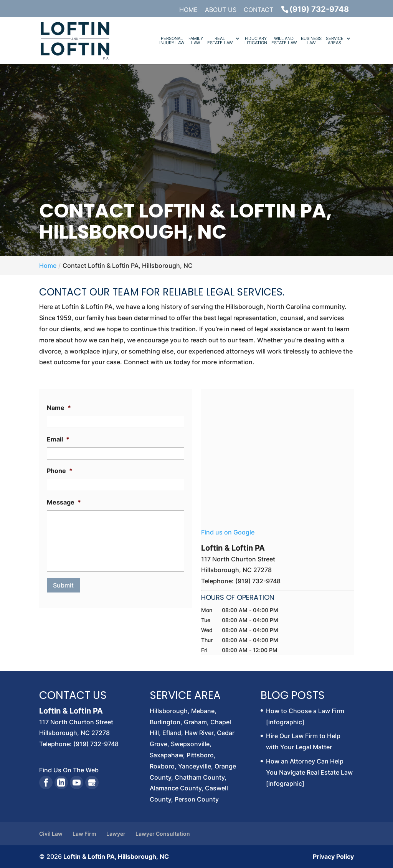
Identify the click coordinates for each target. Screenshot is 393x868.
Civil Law (51, 834)
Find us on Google (228, 532)
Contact (258, 10)
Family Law (196, 41)
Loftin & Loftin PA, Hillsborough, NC (116, 856)
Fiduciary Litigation (256, 41)
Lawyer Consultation (163, 834)
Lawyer (116, 834)
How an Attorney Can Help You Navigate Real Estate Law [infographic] (309, 772)
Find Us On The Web (69, 770)
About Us (221, 10)
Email (58, 439)
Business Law (311, 41)
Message (64, 502)
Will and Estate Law (284, 41)
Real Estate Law (220, 41)
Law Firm (84, 834)
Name (59, 408)
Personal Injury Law (172, 41)
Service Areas (335, 41)
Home (188, 10)
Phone (60, 471)
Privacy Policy (333, 856)
